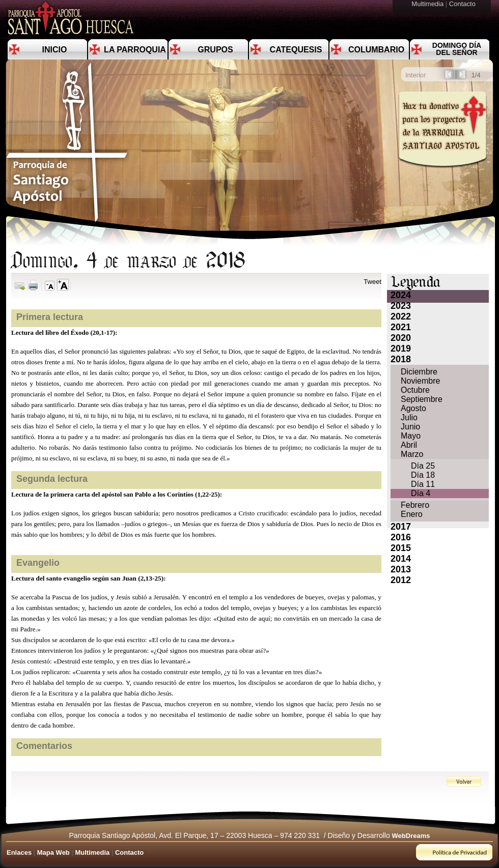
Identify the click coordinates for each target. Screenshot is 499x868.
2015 (401, 548)
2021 (401, 327)
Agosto (413, 408)
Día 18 (423, 475)
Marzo (412, 454)
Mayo (411, 436)
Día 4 (421, 493)
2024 (401, 295)
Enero (412, 514)
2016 (401, 537)
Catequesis (296, 50)
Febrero (415, 505)
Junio (410, 427)
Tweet (372, 282)
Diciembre (419, 372)
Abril (409, 445)
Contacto (463, 4)
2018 (401, 359)
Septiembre (422, 399)
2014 (401, 559)
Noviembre (420, 381)
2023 (401, 306)
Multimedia (428, 4)
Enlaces (19, 852)
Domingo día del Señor (457, 49)
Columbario (376, 50)
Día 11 (423, 484)
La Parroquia (135, 50)
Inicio (55, 50)
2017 (401, 527)
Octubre (415, 390)
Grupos (215, 50)
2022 (401, 316)
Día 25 (423, 466)
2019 (401, 349)
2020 (401, 338)
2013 (401, 569)
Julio (409, 417)
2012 (401, 580)
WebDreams (411, 836)
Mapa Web (53, 852)
